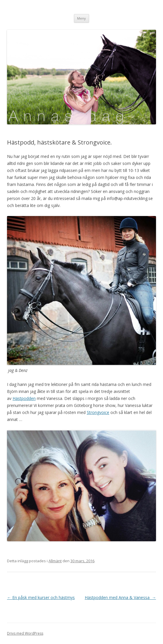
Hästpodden (24, 398)
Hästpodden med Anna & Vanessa (120, 597)
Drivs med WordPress (25, 633)
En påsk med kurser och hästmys (41, 597)
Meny (81, 18)
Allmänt (55, 561)
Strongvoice (98, 412)
